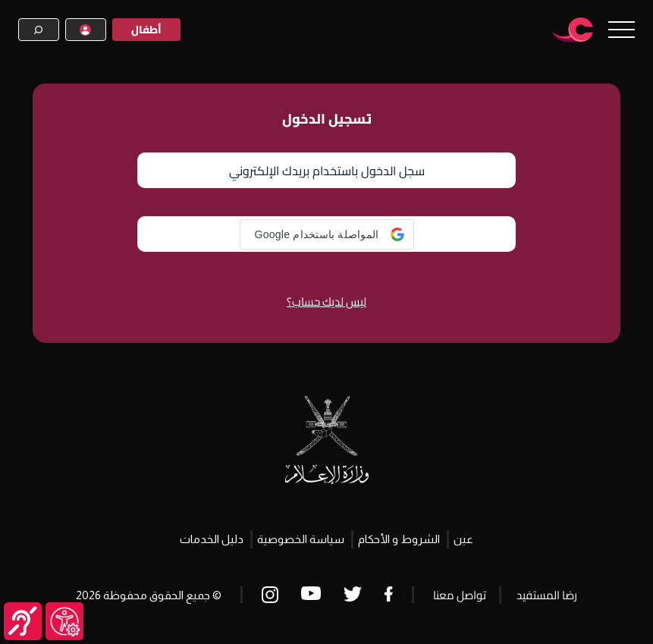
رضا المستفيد (547, 595)
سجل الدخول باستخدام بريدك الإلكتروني (327, 171)
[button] (327, 234)
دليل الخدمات (212, 539)
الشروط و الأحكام (399, 539)
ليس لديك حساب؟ (326, 302)
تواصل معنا (460, 595)
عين (463, 539)
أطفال (146, 30)
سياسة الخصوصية (301, 539)
